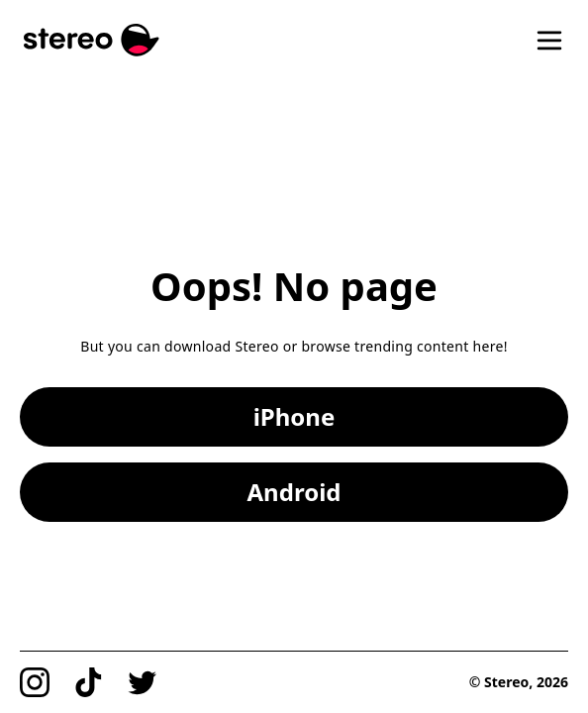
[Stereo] (92, 40)
